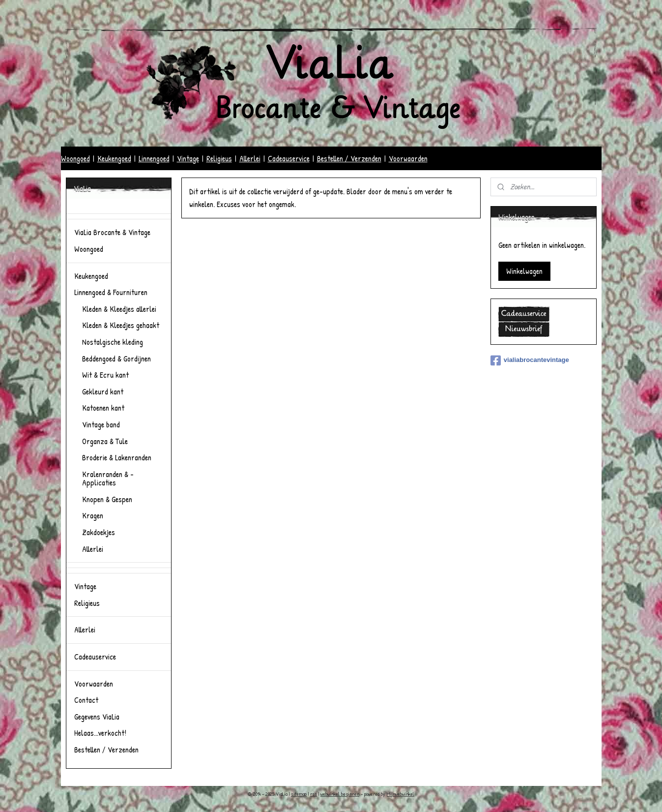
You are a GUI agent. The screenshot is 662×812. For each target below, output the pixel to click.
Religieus (219, 158)
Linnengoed (154, 158)
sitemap (299, 794)
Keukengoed (114, 158)
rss (314, 794)
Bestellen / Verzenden (349, 158)
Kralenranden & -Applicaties (108, 479)
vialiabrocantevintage (530, 361)
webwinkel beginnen (340, 794)
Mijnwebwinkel (401, 794)
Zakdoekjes (99, 532)
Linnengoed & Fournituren (111, 292)
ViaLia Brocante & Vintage (112, 232)
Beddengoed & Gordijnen (116, 359)
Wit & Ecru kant (105, 375)
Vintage (188, 158)
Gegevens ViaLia (97, 717)
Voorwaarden (408, 158)
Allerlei (250, 158)
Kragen (93, 515)
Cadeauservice (289, 158)
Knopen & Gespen (107, 499)
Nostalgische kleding (113, 342)
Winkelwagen (524, 271)
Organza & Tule (105, 441)
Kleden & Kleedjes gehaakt (121, 325)
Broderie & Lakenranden (117, 457)
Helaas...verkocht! (100, 733)
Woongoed (75, 158)
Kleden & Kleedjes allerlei (119, 309)
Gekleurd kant (103, 391)
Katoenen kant (103, 408)
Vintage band (101, 424)
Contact (86, 700)
